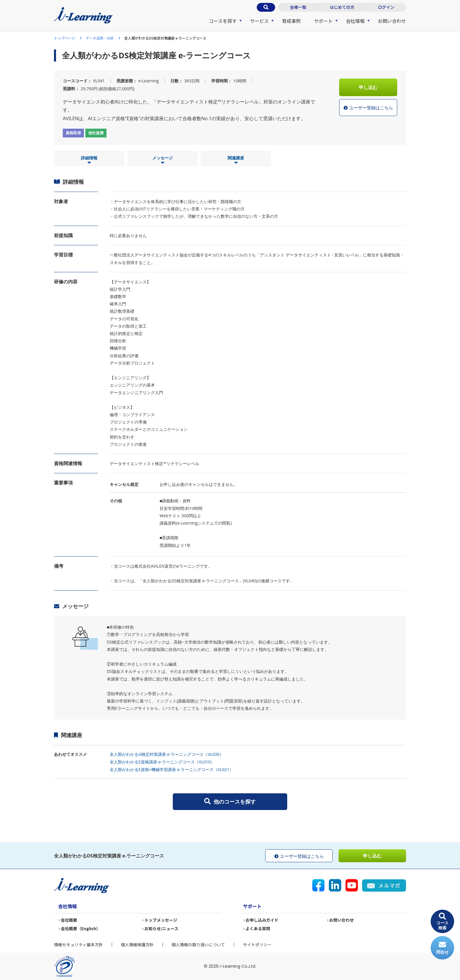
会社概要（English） (81, 929)
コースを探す (223, 21)
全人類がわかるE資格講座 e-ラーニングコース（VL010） (162, 762)
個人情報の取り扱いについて (198, 945)
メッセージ (163, 160)
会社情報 (355, 21)
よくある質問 (258, 929)
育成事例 (291, 21)
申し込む (368, 87)
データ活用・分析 (100, 38)
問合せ (442, 948)
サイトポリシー (257, 945)
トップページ (65, 38)
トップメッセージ (161, 920)
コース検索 (442, 922)
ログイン (386, 7)
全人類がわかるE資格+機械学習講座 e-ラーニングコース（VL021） (171, 769)
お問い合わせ (392, 21)
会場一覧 (298, 7)
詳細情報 (89, 160)
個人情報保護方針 (137, 945)
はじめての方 (342, 7)
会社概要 (69, 920)
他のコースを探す (230, 802)
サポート (323, 21)
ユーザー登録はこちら (368, 108)
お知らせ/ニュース (162, 929)
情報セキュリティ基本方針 (78, 945)
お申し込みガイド (262, 920)
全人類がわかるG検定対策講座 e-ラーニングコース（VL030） (167, 754)
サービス (259, 21)
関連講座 (236, 160)
